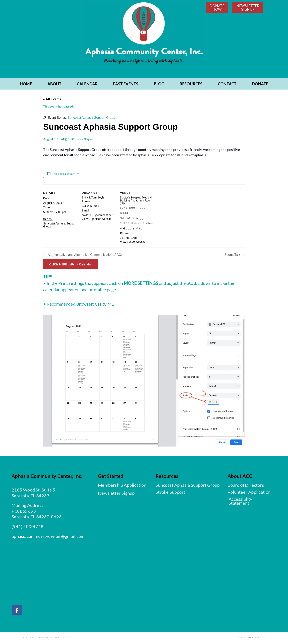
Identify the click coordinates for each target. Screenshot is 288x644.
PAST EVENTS (126, 85)
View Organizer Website (97, 220)
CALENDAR (87, 85)
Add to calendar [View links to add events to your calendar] (64, 175)
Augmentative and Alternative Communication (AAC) (84, 256)
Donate (260, 85)
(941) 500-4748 (27, 527)
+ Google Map (131, 229)
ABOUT (54, 85)
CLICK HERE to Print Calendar (71, 265)
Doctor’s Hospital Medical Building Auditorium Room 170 (136, 201)
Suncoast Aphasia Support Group (60, 226)
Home (26, 85)
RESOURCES (191, 85)
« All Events (52, 100)
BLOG (159, 85)
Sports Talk (233, 256)
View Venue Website (133, 243)
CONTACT (227, 85)
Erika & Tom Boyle (93, 198)
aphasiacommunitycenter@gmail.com (48, 537)
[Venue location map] (179, 213)
